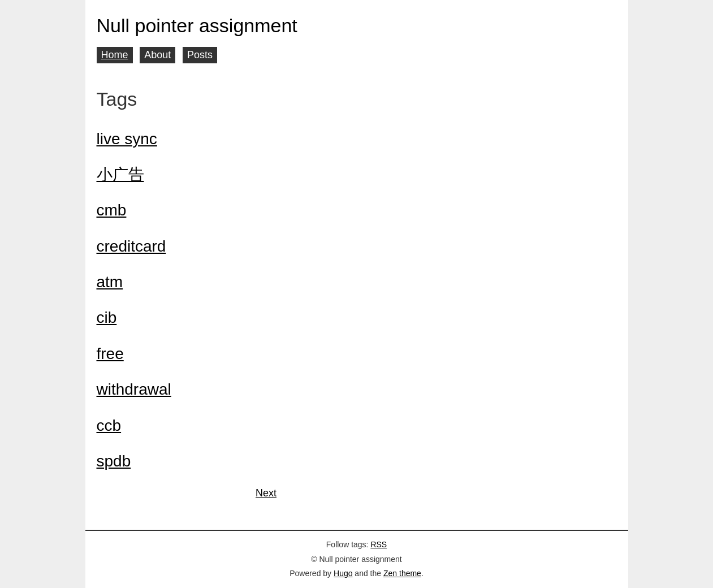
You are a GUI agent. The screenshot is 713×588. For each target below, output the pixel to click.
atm (110, 282)
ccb (109, 425)
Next (266, 493)
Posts (200, 55)
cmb (112, 210)
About (157, 55)
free (110, 354)
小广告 (120, 174)
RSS (379, 544)
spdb (114, 461)
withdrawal (134, 389)
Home (115, 55)
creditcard (131, 246)
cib (107, 317)
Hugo (343, 573)
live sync (127, 139)
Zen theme (402, 573)
